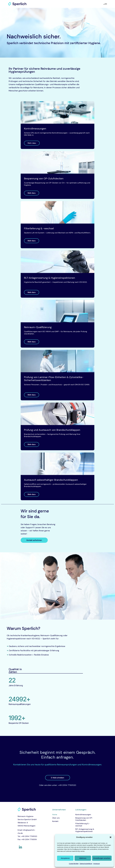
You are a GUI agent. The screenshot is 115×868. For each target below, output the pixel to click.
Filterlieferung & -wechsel (83, 825)
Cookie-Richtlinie (74, 864)
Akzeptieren (65, 858)
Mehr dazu (32, 143)
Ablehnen (83, 858)
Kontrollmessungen (83, 815)
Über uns (56, 818)
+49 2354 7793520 (67, 785)
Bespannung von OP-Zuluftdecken (84, 819)
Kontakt (55, 821)
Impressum (97, 864)
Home (55, 815)
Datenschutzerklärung (86, 864)
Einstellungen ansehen (102, 858)
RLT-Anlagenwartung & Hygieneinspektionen (85, 830)
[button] (111, 837)
